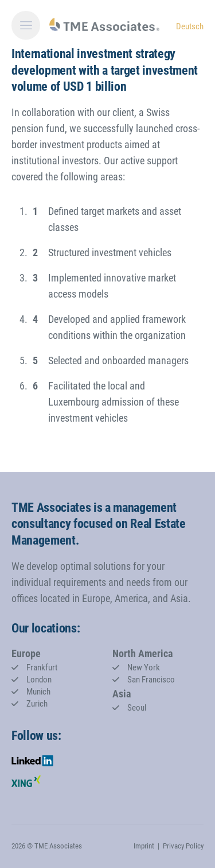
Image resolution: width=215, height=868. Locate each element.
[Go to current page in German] (190, 26)
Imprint (144, 846)
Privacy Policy (183, 846)
